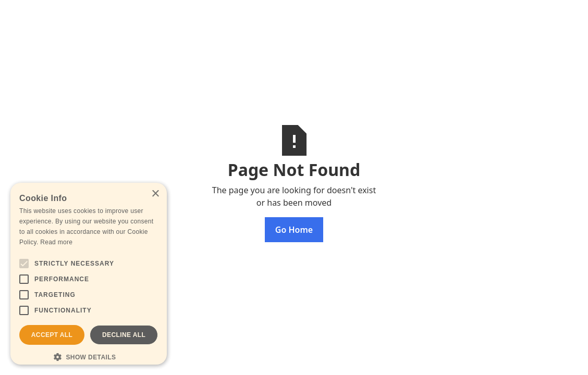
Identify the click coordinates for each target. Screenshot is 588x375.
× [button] (155, 194)
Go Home (294, 230)
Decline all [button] (124, 335)
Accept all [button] (52, 335)
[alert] (89, 274)
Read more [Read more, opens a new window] (56, 242)
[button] (89, 357)
